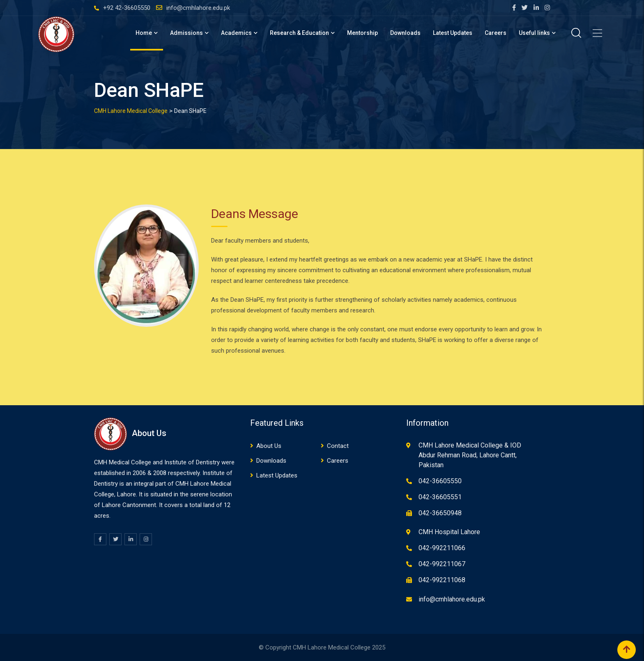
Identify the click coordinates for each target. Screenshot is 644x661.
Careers (496, 33)
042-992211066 (442, 548)
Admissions (186, 33)
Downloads (405, 33)
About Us (269, 446)
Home (144, 33)
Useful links (534, 33)
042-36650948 (440, 513)
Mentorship (362, 33)
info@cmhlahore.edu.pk (198, 8)
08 (163, 473)
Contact (338, 446)
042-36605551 (440, 497)
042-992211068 (442, 580)
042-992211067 (442, 564)
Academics (236, 33)
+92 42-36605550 (127, 8)
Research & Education (299, 33)
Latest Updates (453, 33)
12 (227, 505)
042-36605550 (440, 481)
